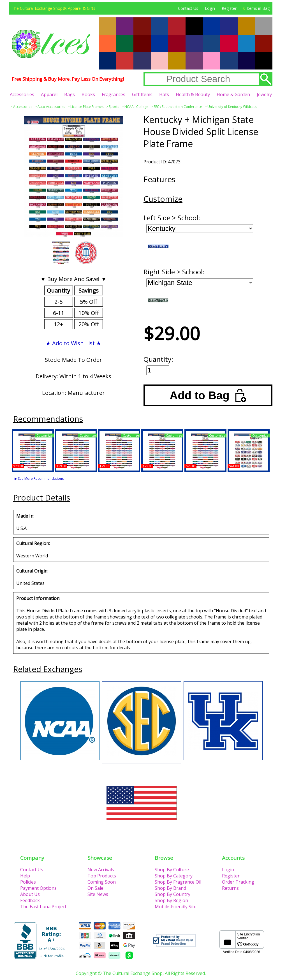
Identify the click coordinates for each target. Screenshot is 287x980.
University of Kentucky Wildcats (232, 107)
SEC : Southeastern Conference (178, 107)
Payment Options (38, 888)
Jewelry (264, 94)
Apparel (49, 94)
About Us (30, 894)
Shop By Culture (172, 870)
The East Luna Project (43, 907)
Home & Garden (233, 94)
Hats (164, 94)
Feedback (30, 900)
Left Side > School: (172, 218)
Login (210, 8)
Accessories (22, 94)
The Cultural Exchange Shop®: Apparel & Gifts (54, 8)
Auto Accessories (51, 107)
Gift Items (142, 94)
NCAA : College (136, 107)
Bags (70, 94)
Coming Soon (102, 882)
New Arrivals (101, 870)
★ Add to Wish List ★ (73, 343)
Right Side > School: (174, 272)
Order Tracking (238, 882)
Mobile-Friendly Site (176, 907)
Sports (114, 107)
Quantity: (158, 359)
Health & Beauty (193, 94)
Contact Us (188, 8)
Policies (28, 882)
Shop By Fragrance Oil (178, 882)
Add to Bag (208, 395)
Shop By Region (171, 900)
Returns (230, 888)
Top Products (102, 876)
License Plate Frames (87, 107)
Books (88, 94)
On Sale (95, 888)
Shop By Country (173, 894)
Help (25, 876)
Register (229, 8)
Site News (98, 894)
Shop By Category (174, 876)
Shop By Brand (170, 888)
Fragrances (114, 94)
